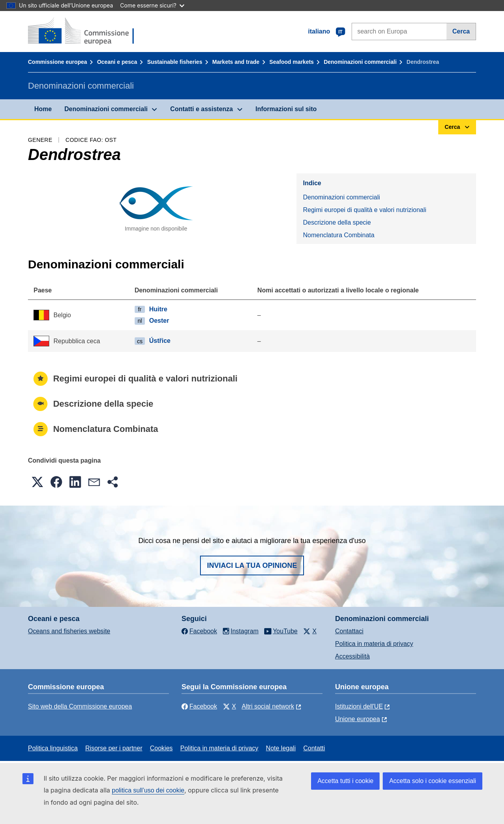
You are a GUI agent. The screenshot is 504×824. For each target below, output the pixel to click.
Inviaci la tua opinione (252, 565)
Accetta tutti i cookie (345, 781)
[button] (37, 482)
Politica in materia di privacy (374, 644)
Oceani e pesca (117, 62)
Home (43, 109)
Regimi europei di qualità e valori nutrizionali (364, 210)
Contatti (314, 748)
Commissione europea (57, 62)
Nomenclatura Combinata (338, 235)
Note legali (281, 748)
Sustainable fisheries (175, 62)
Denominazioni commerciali (360, 62)
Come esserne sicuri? (152, 5)
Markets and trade (236, 62)
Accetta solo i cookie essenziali (433, 781)
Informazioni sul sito (286, 109)
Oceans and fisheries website (69, 631)
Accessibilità (352, 656)
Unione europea (358, 719)
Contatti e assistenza (201, 109)
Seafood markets (292, 62)
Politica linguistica (53, 748)
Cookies (161, 748)
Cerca (461, 31)
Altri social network (268, 706)
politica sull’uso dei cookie (148, 790)
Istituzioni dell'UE (359, 706)
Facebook (199, 706)
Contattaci (349, 631)
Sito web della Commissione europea (80, 706)
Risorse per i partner (114, 748)
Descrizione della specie (337, 222)
